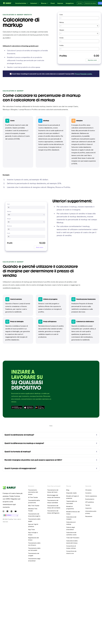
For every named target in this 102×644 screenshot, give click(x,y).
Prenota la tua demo (90, 3)
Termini (88, 505)
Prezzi (53, 3)
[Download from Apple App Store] (29, 407)
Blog (68, 490)
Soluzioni (35, 3)
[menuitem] (35, 492)
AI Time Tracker (33, 497)
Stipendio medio (71, 493)
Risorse (45, 3)
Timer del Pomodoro (73, 538)
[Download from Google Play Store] (40, 407)
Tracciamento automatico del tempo (33, 492)
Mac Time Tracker (34, 506)
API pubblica (90, 502)
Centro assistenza (91, 496)
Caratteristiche (22, 3)
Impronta (88, 508)
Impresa (60, 3)
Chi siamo (88, 490)
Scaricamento (90, 499)
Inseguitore (70, 3)
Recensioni (89, 516)
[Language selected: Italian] (13, 515)
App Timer (32, 529)
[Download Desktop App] (17, 407)
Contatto (88, 493)
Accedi (80, 3)
